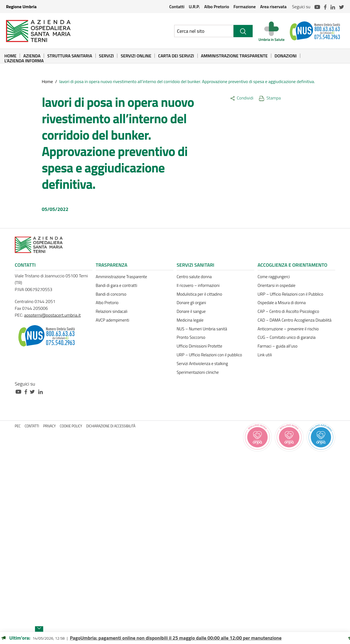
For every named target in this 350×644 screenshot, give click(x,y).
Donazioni (286, 56)
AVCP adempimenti (112, 320)
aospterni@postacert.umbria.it (52, 315)
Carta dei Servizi (176, 56)
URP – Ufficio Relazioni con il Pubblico (290, 294)
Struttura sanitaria (70, 56)
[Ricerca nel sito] (204, 31)
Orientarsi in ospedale (276, 285)
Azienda (32, 56)
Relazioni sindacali (112, 311)
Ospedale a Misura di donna (282, 303)
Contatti (177, 7)
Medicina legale (190, 320)
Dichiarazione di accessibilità (111, 426)
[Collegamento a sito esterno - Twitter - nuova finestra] (34, 391)
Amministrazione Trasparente (234, 56)
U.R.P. (194, 7)
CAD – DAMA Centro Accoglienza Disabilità (294, 320)
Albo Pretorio (217, 7)
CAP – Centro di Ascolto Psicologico (288, 311)
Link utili (265, 355)
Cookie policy (71, 426)
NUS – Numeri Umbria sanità (202, 329)
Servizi (107, 56)
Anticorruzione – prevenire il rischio (288, 329)
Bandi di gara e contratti (116, 285)
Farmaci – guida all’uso (278, 346)
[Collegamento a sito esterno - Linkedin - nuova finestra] (42, 391)
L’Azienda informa (24, 61)
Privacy (49, 426)
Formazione (245, 7)
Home (10, 56)
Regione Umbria (21, 7)
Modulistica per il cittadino (199, 294)
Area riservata (273, 7)
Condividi (242, 98)
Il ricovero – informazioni (198, 285)
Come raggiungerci (274, 277)
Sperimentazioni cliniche (198, 372)
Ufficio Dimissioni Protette (199, 346)
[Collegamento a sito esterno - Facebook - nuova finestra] (27, 391)
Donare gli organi (191, 303)
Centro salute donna (194, 277)
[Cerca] (243, 31)
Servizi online (136, 56)
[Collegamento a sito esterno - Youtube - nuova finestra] (20, 391)
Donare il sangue (191, 311)
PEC (18, 426)
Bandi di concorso (111, 294)
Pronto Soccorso (191, 337)
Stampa (270, 98)
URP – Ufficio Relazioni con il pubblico (209, 355)
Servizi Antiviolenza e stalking (202, 364)
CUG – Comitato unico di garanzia (287, 337)
